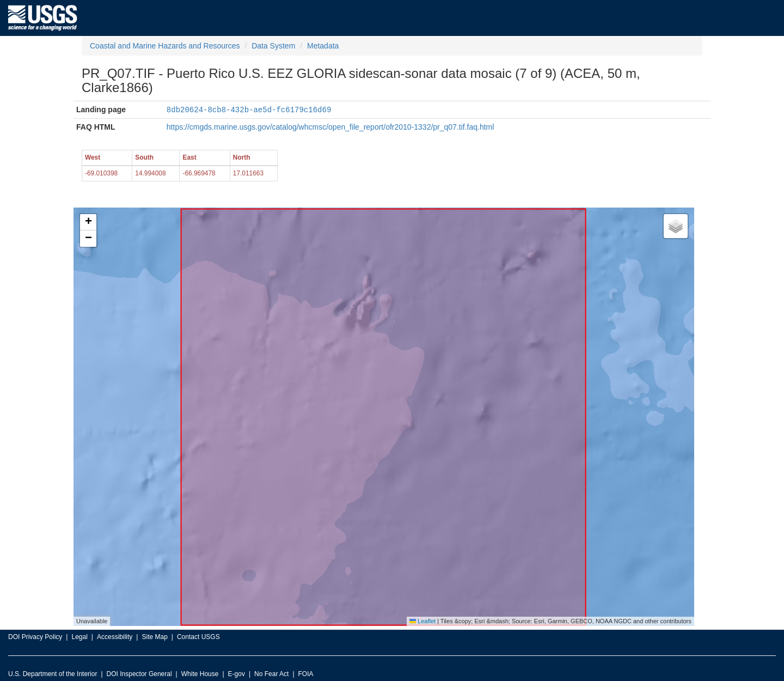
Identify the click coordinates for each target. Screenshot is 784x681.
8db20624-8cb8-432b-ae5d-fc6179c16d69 (249, 109)
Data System (273, 46)
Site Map (154, 636)
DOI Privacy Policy (35, 636)
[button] (88, 222)
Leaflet (422, 621)
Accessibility (115, 636)
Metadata (323, 46)
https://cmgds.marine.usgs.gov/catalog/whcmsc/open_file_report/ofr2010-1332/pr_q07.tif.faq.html (330, 126)
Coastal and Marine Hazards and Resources (165, 46)
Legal (79, 636)
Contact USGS (198, 636)
